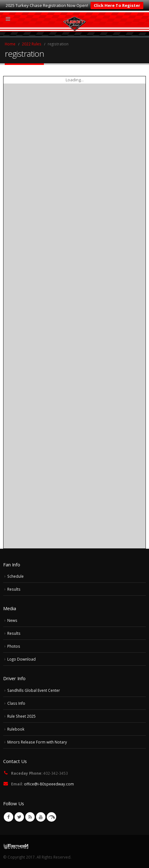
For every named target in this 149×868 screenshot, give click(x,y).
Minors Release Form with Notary (37, 742)
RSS (30, 817)
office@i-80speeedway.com (49, 784)
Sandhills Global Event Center (34, 690)
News (12, 620)
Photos (14, 646)
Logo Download (21, 659)
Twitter (19, 817)
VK (51, 817)
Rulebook (16, 729)
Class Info (16, 703)
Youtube (41, 817)
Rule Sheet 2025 (21, 716)
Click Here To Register (117, 5)
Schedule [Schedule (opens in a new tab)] (15, 576)
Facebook (9, 817)
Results (14, 589)
